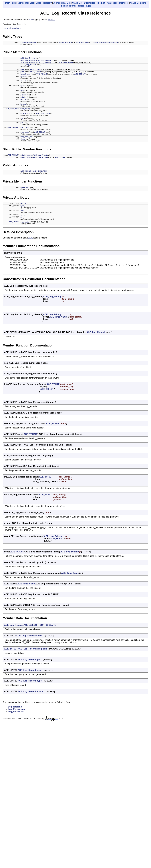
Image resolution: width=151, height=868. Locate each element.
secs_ (23, 211)
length (23, 100)
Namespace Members (118, 3)
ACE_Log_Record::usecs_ (31, 692)
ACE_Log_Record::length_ (30, 636)
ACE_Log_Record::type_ (30, 681)
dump (23, 139)
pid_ (22, 218)
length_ (23, 204)
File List (101, 3)
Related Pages (84, 6)
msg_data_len (26, 137)
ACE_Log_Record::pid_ (30, 660)
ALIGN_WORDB (65, 43)
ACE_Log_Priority (44, 61)
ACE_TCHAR (35, 70)
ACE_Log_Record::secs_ (30, 670)
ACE (31, 20)
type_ (23, 206)
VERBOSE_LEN (82, 43)
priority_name (26, 156)
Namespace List (26, 3)
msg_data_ (25, 222)
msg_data (24, 128)
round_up (24, 188)
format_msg (25, 74)
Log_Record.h (15, 707)
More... (51, 20)
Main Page (10, 3)
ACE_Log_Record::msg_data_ (33, 649)
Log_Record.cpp (16, 710)
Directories (90, 3)
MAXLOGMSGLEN (29, 43)
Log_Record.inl (16, 712)
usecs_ (23, 215)
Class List (77, 3)
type (22, 86)
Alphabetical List (62, 3)
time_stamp (25, 109)
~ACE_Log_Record (28, 65)
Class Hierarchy (44, 3)
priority (23, 95)
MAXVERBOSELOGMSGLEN (106, 43)
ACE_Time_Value (66, 63)
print (22, 70)
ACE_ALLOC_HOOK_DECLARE (33, 172)
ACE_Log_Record (28, 58)
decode (23, 81)
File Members (68, 6)
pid (22, 118)
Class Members (138, 3)
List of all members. (12, 29)
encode (23, 77)
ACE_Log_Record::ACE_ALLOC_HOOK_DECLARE (30, 625)
